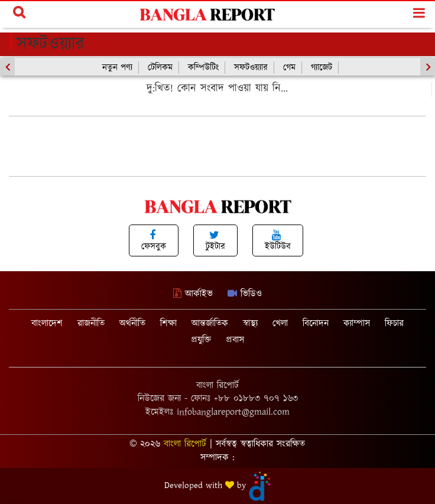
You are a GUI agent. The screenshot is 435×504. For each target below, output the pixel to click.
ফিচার (394, 323)
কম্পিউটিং (203, 68)
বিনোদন (316, 323)
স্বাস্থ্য (250, 323)
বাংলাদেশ (47, 323)
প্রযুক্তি (201, 340)
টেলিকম (160, 68)
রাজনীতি (91, 323)
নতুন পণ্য (117, 68)
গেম (289, 68)
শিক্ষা (168, 323)
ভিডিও (245, 294)
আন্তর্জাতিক (210, 323)
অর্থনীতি (132, 323)
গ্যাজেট (322, 68)
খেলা (280, 323)
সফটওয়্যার (251, 68)
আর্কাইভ (193, 294)
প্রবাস (235, 340)
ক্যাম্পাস (357, 323)
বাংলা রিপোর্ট (185, 444)
